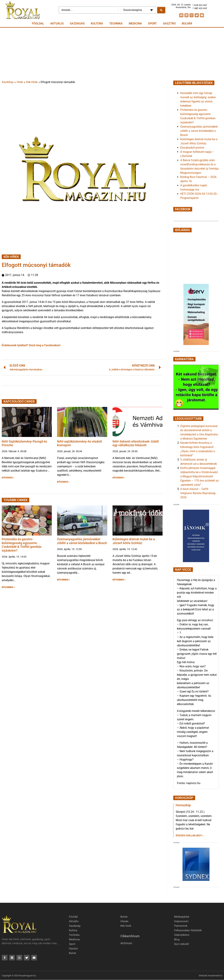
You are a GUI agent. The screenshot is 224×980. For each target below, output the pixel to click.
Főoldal (38, 24)
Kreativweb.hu (215, 976)
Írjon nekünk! (182, 944)
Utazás (124, 921)
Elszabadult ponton (192, 148)
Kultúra (97, 24)
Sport (152, 24)
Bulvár (187, 24)
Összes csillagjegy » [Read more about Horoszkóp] (190, 835)
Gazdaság (77, 24)
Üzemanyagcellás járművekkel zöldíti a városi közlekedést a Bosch (82, 541)
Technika (116, 24)
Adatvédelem (182, 935)
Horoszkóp (183, 805)
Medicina (135, 24)
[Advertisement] (112, 54)
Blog (177, 939)
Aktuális (57, 24)
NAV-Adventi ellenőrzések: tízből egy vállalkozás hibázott (136, 443)
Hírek (20, 82)
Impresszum (181, 921)
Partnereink (181, 926)
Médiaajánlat (182, 917)
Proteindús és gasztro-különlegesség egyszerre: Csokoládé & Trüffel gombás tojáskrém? (22, 545)
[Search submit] (161, 10)
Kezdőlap (8, 82)
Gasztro (169, 24)
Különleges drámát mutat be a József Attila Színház (134, 541)
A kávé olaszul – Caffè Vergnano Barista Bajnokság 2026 (198, 493)
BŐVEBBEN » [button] (8, 478)
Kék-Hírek (32, 82)
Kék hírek (126, 926)
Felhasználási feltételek (188, 930)
